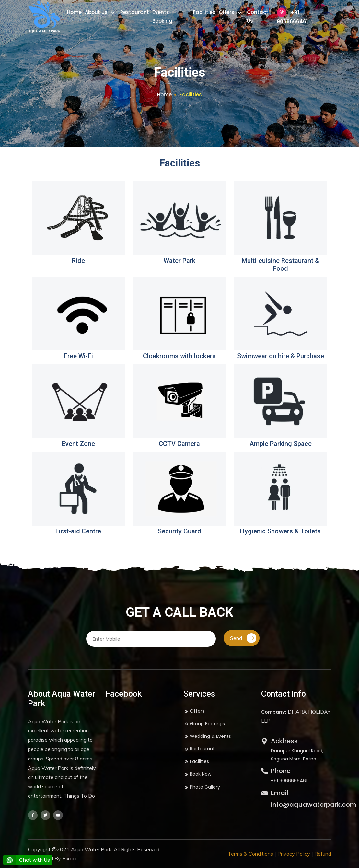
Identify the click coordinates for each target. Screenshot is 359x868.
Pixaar (70, 858)
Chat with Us (27, 860)
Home (74, 12)
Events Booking (162, 17)
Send (243, 638)
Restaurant (135, 12)
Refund (323, 854)
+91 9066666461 (292, 16)
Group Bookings (204, 724)
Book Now (197, 774)
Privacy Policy (294, 854)
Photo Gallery (202, 787)
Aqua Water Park (91, 849)
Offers (227, 12)
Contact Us (258, 17)
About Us (97, 12)
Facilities (204, 12)
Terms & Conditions (250, 854)
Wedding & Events (207, 736)
